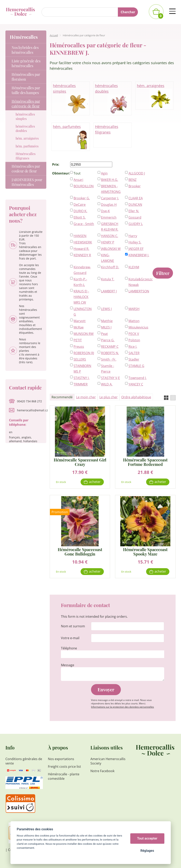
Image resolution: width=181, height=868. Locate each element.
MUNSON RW (84, 334)
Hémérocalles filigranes (107, 129)
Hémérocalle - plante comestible (64, 776)
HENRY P (108, 242)
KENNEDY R (82, 255)
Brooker (135, 186)
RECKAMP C (110, 347)
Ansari (78, 180)
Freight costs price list (64, 767)
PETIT (78, 340)
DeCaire (80, 205)
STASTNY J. (81, 378)
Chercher (128, 12)
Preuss (79, 347)
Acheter (95, 482)
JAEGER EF (136, 249)
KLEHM (134, 267)
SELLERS (80, 359)
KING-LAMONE (108, 258)
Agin (104, 173)
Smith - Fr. (109, 359)
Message (68, 665)
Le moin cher (86, 397)
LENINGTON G (83, 312)
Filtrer (163, 273)
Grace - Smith (84, 224)
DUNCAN (135, 205)
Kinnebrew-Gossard (82, 270)
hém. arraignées (155, 96)
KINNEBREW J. (139, 255)
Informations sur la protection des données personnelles (122, 707)
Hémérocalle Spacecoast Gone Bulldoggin (80, 552)
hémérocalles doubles (113, 99)
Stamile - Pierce (108, 369)
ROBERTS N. (110, 353)
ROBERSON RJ (84, 353)
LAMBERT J (109, 291)
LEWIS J (106, 309)
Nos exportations (61, 759)
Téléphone (69, 648)
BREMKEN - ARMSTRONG (111, 189)
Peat (104, 334)
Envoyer (106, 690)
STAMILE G (136, 366)
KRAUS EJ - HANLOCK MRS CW (81, 297)
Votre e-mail (70, 638)
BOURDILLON (84, 186)
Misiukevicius (138, 327)
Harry (133, 236)
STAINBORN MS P (82, 369)
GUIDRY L (136, 224)
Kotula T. (108, 279)
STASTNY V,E (110, 378)
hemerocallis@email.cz (32, 410)
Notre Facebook (102, 771)
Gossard (135, 217)
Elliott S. (80, 217)
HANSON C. (110, 236)
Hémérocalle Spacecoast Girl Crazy (80, 462)
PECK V (134, 334)
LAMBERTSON (139, 291)
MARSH (134, 309)
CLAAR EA (136, 198)
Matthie (107, 321)
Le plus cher (109, 397)
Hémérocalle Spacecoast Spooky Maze (145, 552)
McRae (79, 327)
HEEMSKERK (83, 242)
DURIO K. (80, 211)
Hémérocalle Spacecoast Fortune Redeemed (145, 462)
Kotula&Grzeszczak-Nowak (139, 282)
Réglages (147, 851)
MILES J (106, 327)
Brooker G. (82, 198)
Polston (134, 340)
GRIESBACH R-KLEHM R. (110, 227)
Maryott (80, 321)
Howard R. (81, 249)
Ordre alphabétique (136, 397)
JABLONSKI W (111, 249)
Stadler (134, 359)
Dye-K (105, 211)
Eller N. (134, 211)
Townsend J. (138, 378)
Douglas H (109, 205)
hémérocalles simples (71, 99)
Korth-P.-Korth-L (80, 282)
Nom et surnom (73, 626)
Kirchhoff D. (110, 267)
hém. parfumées (71, 137)
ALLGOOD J (137, 173)
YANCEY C (136, 384)
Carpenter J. (110, 198)
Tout (77, 173)
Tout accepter (147, 838)
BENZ (132, 180)
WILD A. (107, 384)
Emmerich (109, 217)
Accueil (54, 35)
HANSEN (80, 236)
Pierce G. (108, 340)
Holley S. (135, 242)
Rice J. (133, 347)
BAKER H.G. (110, 180)
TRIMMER (81, 384)
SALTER (134, 353)
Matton (134, 321)
